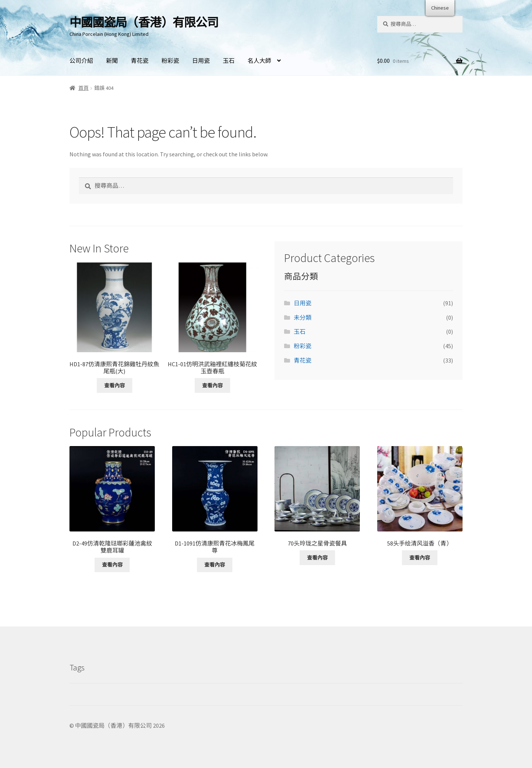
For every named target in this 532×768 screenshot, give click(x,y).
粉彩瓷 (170, 61)
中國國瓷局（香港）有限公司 (144, 23)
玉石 (229, 61)
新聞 (112, 61)
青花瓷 (140, 61)
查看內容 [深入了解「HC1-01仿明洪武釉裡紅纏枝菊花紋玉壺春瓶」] (212, 385)
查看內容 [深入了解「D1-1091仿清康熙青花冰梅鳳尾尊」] (215, 565)
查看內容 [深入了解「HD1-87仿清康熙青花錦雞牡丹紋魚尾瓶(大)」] (115, 385)
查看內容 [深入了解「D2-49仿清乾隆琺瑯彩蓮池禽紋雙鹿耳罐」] (112, 565)
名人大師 (259, 61)
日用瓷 (201, 61)
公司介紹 (81, 61)
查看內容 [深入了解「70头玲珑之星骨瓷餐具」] (317, 558)
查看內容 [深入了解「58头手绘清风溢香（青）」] (420, 558)
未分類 (303, 317)
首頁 (83, 88)
